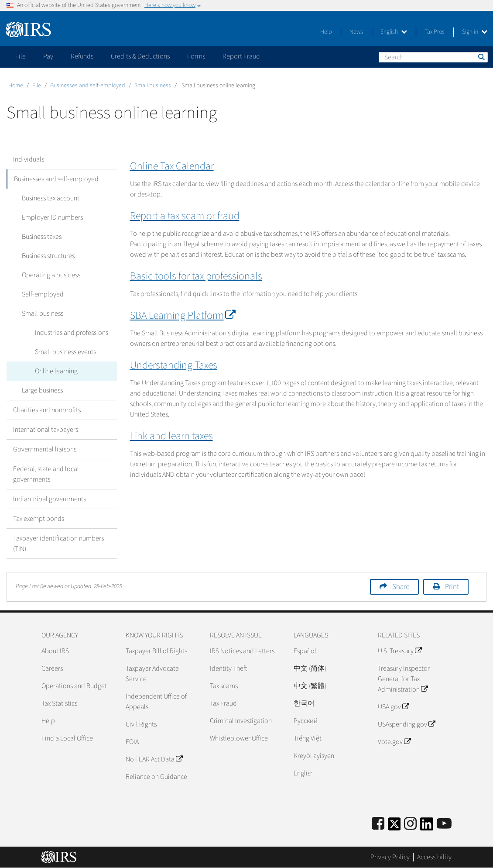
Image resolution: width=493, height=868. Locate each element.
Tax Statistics (59, 703)
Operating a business (49, 275)
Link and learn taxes (171, 436)
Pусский (306, 721)
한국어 (304, 703)
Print (452, 587)
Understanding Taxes (174, 365)
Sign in (475, 32)
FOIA (132, 742)
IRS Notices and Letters (242, 651)
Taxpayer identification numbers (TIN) (58, 544)
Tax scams (224, 686)
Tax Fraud (223, 703)
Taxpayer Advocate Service (152, 674)
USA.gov (393, 707)
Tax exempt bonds (39, 519)
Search (481, 57)
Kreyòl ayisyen (314, 756)
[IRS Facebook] (378, 824)
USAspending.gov (406, 724)
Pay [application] (48, 56)
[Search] (433, 57)
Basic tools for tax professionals (196, 276)
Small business (153, 86)
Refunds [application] (82, 56)
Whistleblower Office (239, 738)
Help (326, 32)
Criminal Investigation (241, 721)
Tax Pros (435, 32)
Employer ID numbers (50, 217)
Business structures (46, 256)
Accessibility (434, 857)
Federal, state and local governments (46, 474)
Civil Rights (141, 724)
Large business (40, 390)
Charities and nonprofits (47, 410)
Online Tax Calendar (172, 166)
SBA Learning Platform (181, 315)
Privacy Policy (390, 857)
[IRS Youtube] (444, 824)
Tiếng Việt (308, 738)
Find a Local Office (67, 738)
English (394, 32)
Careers (52, 668)
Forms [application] (196, 56)
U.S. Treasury (400, 651)
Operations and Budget (74, 686)
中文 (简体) (310, 668)
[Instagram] (410, 824)
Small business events (63, 352)
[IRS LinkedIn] (427, 827)
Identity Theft (228, 668)
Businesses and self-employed (88, 86)
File (37, 86)
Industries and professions (69, 333)
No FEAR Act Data (154, 759)
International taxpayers (46, 430)
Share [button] (401, 587)
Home (16, 86)
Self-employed (41, 294)
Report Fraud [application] (241, 56)
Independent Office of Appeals (156, 702)
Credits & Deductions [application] (140, 56)
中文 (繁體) (310, 686)
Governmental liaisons (45, 449)
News (356, 32)
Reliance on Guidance (156, 777)
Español (305, 651)
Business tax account (48, 198)
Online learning (54, 371)
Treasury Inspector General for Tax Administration (404, 679)
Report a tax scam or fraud (185, 216)
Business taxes (39, 237)
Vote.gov (394, 742)
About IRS (55, 651)
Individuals (29, 159)
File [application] (21, 56)
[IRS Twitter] (394, 827)
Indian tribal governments (50, 499)
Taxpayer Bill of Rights (156, 651)
